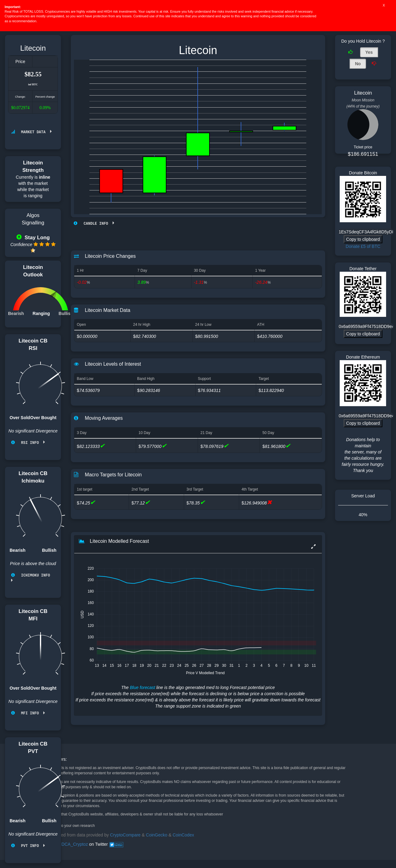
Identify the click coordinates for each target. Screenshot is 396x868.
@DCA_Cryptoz (72, 844)
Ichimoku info (33, 575)
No (358, 64)
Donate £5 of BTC (363, 246)
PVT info (27, 845)
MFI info (27, 712)
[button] (313, 547)
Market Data (31, 132)
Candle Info (93, 224)
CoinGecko (157, 835)
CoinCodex (183, 835)
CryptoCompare (125, 835)
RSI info (27, 443)
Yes (369, 52)
